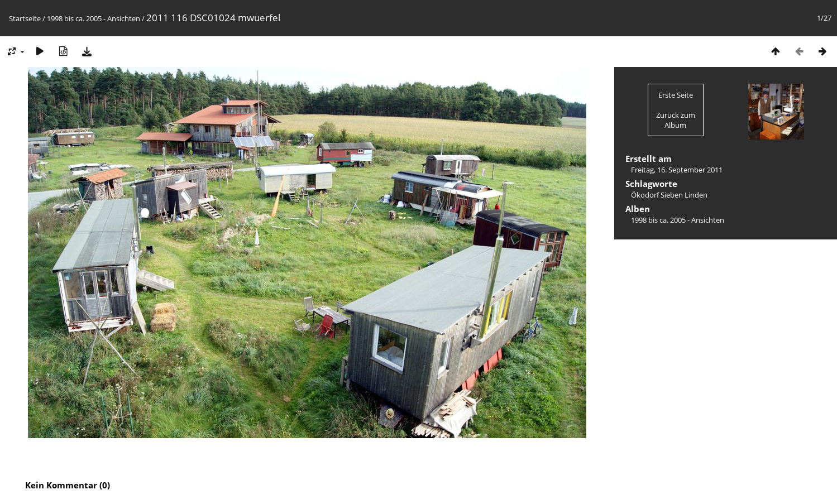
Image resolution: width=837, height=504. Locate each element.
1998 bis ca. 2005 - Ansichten (94, 18)
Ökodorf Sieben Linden (669, 195)
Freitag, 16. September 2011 (677, 170)
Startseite (25, 18)
